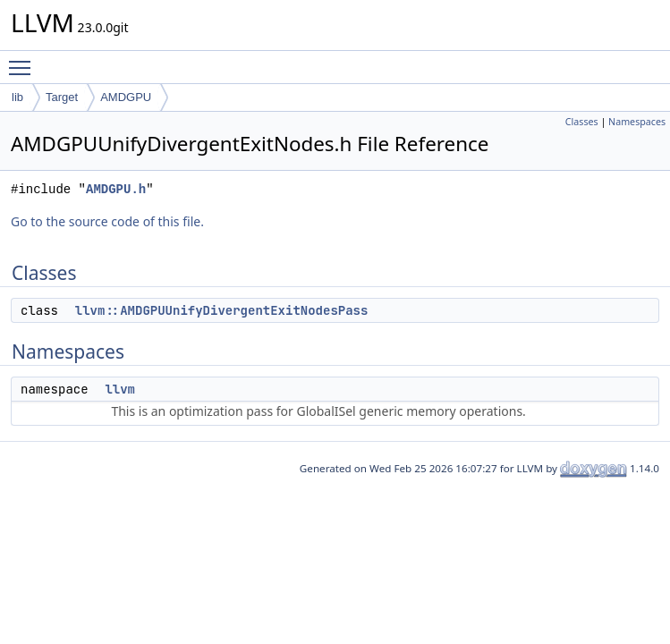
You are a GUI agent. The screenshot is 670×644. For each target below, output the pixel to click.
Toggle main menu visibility (24, 60)
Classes (582, 122)
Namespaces (637, 122)
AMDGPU (126, 97)
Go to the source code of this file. (107, 221)
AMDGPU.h (116, 189)
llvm (120, 389)
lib (17, 97)
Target (62, 97)
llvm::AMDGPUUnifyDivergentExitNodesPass (222, 310)
